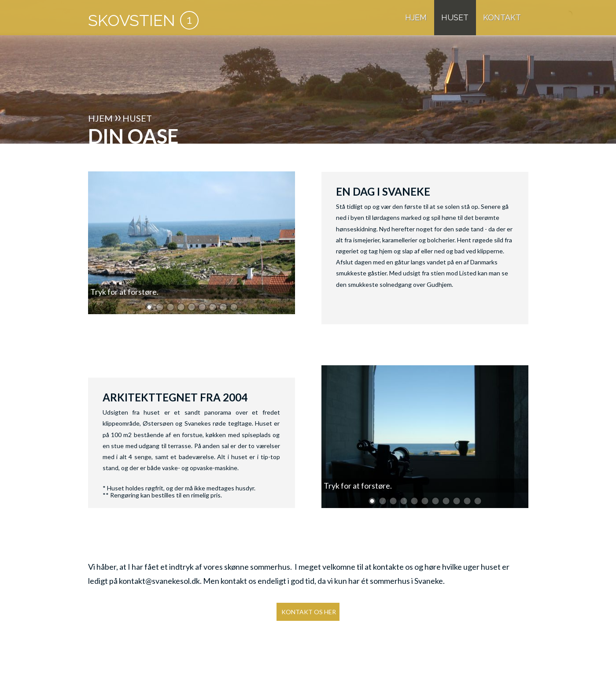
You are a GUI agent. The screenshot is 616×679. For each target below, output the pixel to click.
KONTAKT (502, 17)
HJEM (416, 17)
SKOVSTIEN (132, 20)
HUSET (455, 17)
